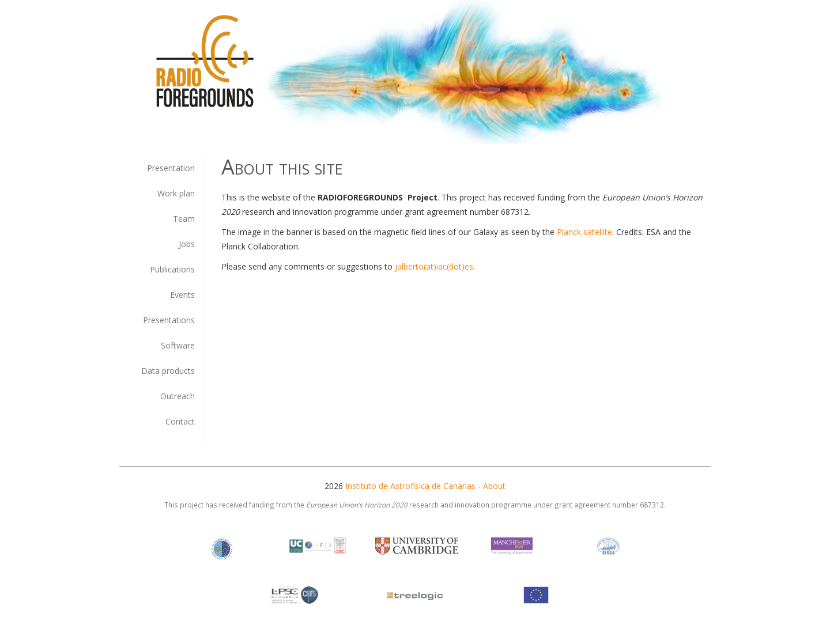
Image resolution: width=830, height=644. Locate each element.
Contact (180, 421)
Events (182, 295)
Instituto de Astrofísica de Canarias (410, 486)
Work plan (176, 193)
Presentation (171, 168)
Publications (172, 269)
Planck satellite (584, 232)
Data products (168, 371)
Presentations (169, 320)
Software (178, 345)
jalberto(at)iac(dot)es (434, 266)
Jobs (187, 244)
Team (184, 219)
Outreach (178, 396)
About (494, 486)
